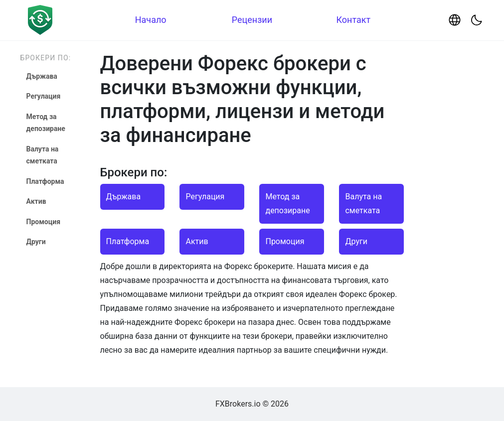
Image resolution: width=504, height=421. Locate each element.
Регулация (44, 96)
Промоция (44, 222)
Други (36, 242)
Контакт (353, 20)
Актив (36, 201)
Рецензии (252, 20)
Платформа (45, 181)
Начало (151, 20)
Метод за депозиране (46, 123)
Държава (42, 76)
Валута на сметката (43, 155)
